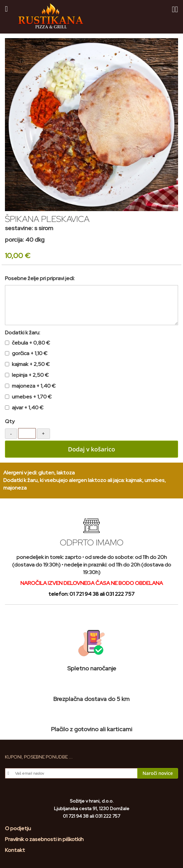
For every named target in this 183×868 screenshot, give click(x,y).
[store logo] (51, 16)
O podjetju (18, 828)
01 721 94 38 (84, 594)
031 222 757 (120, 594)
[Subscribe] (158, 773)
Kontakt (15, 850)
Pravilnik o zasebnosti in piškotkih (44, 839)
